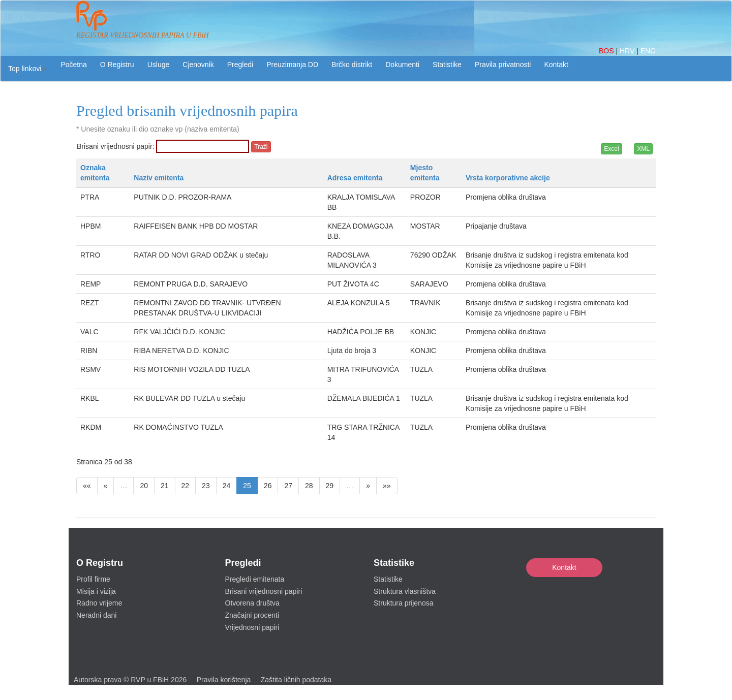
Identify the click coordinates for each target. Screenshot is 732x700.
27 (288, 486)
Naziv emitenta (159, 178)
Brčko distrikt (352, 65)
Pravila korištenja (224, 680)
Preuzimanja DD (292, 65)
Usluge (159, 65)
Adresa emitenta (355, 178)
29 (330, 486)
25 (247, 486)
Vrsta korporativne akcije (508, 178)
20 (144, 486)
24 (227, 486)
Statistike (447, 65)
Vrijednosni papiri (252, 627)
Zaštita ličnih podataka (296, 680)
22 (186, 486)
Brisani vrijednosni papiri (264, 591)
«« (87, 486)
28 (309, 486)
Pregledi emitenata (255, 579)
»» (387, 486)
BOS (607, 51)
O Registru (117, 65)
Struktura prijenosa (404, 603)
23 (206, 486)
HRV (628, 51)
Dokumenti (402, 65)
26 (268, 486)
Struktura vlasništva (405, 591)
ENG (648, 51)
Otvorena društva (252, 603)
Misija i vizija (96, 591)
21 (165, 486)
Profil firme (93, 579)
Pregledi (240, 65)
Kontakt (564, 567)
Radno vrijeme (99, 603)
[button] (27, 69)
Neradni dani (96, 615)
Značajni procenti (252, 615)
